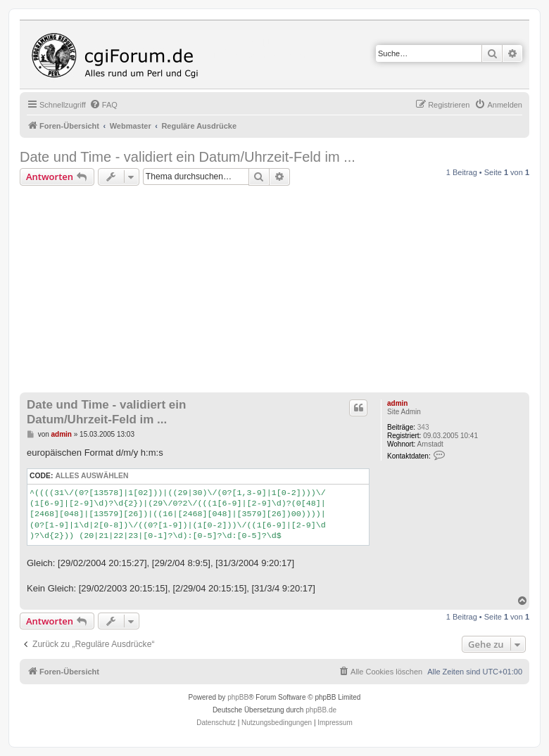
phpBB (238, 697)
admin (397, 403)
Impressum (335, 723)
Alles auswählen (91, 476)
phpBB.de (321, 710)
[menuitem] (103, 105)
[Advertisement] (284, 291)
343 (423, 427)
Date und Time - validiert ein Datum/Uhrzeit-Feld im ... (188, 157)
